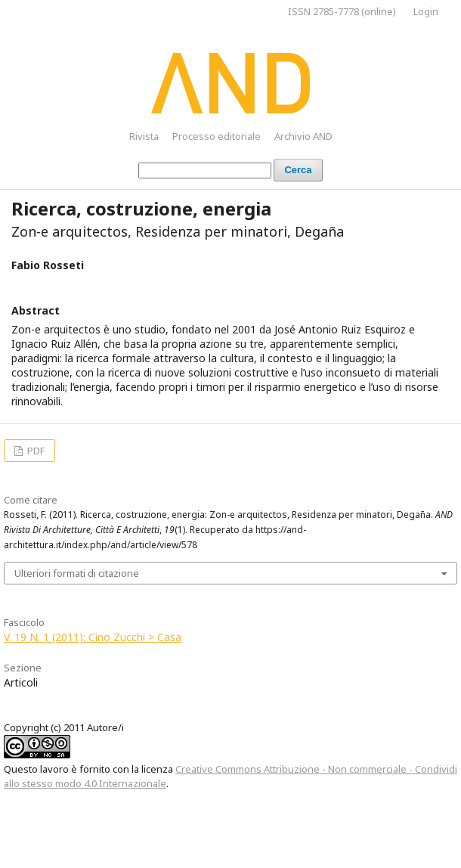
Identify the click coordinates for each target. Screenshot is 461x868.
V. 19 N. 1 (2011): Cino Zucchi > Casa (93, 637)
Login (426, 11)
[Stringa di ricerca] (205, 170)
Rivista (144, 136)
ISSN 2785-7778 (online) (342, 11)
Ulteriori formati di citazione (77, 573)
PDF (35, 451)
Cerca (298, 170)
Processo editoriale (217, 136)
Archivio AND (303, 136)
